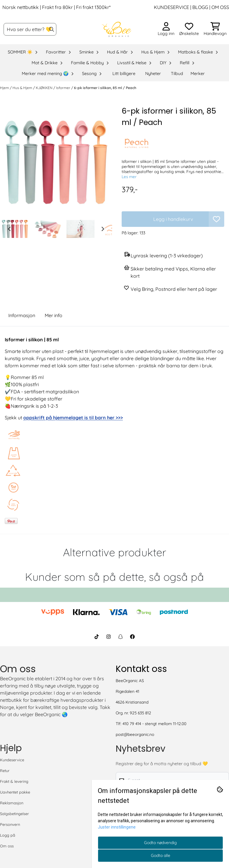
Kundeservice (12, 760)
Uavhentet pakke (15, 792)
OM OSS (220, 7)
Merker (198, 74)
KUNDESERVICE (171, 7)
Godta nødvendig (160, 843)
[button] (216, 219)
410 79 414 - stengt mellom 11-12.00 (154, 723)
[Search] (52, 29)
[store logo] (116, 29)
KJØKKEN (45, 88)
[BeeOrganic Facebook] (132, 637)
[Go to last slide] (10, 229)
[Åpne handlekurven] (215, 29)
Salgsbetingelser (14, 814)
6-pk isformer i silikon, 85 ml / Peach (105, 88)
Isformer (64, 88)
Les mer (129, 176)
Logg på (8, 835)
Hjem (5, 88)
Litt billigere (124, 74)
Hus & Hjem (23, 88)
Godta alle (161, 855)
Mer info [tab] (54, 315)
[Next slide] (103, 229)
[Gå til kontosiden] (166, 29)
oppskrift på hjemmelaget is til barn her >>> (73, 418)
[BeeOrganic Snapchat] (120, 637)
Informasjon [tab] (22, 315)
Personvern (10, 824)
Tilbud (177, 74)
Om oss (7, 846)
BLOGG (200, 7)
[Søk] (30, 29)
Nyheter (153, 74)
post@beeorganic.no (135, 734)
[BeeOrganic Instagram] (109, 637)
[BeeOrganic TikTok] (97, 637)
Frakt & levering (14, 781)
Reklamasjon (12, 803)
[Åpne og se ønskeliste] (189, 29)
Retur (5, 771)
